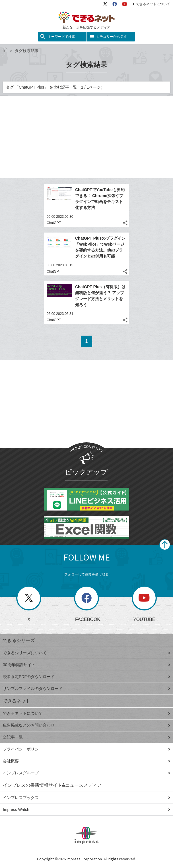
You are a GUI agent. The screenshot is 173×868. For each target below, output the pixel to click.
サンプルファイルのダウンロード (86, 689)
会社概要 (86, 761)
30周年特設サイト (86, 665)
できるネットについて (151, 4)
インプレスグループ (86, 773)
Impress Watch (86, 810)
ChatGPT (54, 223)
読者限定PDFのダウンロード (86, 677)
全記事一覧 (86, 737)
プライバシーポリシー (86, 749)
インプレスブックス (86, 798)
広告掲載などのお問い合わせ (86, 725)
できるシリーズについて (86, 653)
